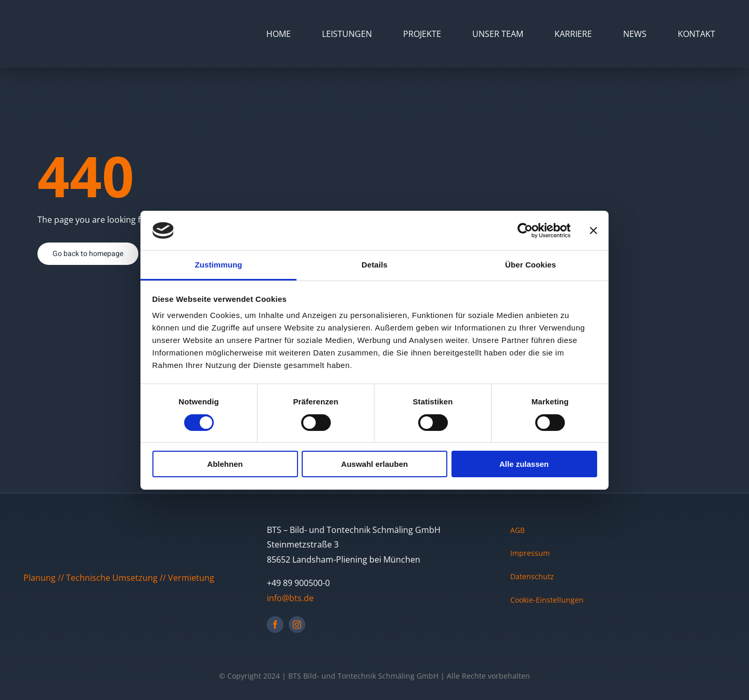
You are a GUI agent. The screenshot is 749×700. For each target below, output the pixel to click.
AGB (518, 530)
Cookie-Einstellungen (547, 600)
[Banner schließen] (593, 231)
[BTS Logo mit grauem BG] (64, 20)
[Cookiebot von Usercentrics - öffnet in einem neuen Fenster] (525, 231)
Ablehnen (225, 464)
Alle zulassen (524, 464)
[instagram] (297, 625)
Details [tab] (374, 265)
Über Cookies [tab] (531, 265)
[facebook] (275, 625)
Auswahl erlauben (374, 464)
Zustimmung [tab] (219, 265)
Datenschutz (532, 576)
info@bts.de (290, 598)
